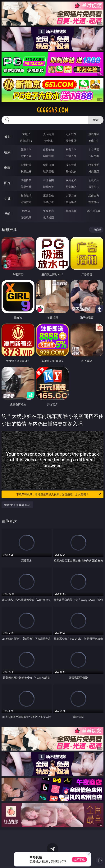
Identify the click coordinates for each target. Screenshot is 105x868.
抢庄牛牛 (94, 141)
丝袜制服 (48, 156)
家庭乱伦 (48, 195)
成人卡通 (71, 165)
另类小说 (48, 202)
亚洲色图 (48, 180)
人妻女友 (71, 195)
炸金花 (48, 141)
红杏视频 (26, 217)
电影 (7, 168)
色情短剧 (48, 217)
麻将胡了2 (26, 141)
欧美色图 (71, 180)
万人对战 (71, 134)
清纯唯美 (48, 187)
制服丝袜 (26, 171)
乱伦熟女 (71, 171)
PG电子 (26, 134)
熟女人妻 (26, 156)
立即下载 (79, 859)
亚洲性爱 (26, 165)
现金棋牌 (71, 141)
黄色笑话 (71, 202)
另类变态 (94, 171)
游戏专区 (94, 134)
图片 (7, 183)
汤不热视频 (94, 211)
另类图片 (94, 187)
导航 (7, 214)
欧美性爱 (94, 165)
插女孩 (26, 211)
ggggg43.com (52, 110)
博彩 (7, 137)
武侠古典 (94, 195)
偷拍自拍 (48, 165)
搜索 (96, 120)
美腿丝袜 (26, 187)
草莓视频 (71, 211)
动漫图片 (94, 180)
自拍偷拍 (48, 149)
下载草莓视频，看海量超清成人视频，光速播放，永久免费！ (59, 494)
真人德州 (48, 134)
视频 (7, 152)
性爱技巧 (94, 202)
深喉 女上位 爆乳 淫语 (17, 505)
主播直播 (71, 156)
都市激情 (26, 195)
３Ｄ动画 (94, 149)
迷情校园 (26, 202)
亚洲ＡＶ (26, 149)
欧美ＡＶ (71, 149)
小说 (7, 198)
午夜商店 (48, 211)
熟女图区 (71, 187)
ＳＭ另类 (94, 156)
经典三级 (48, 171)
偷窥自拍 (26, 180)
